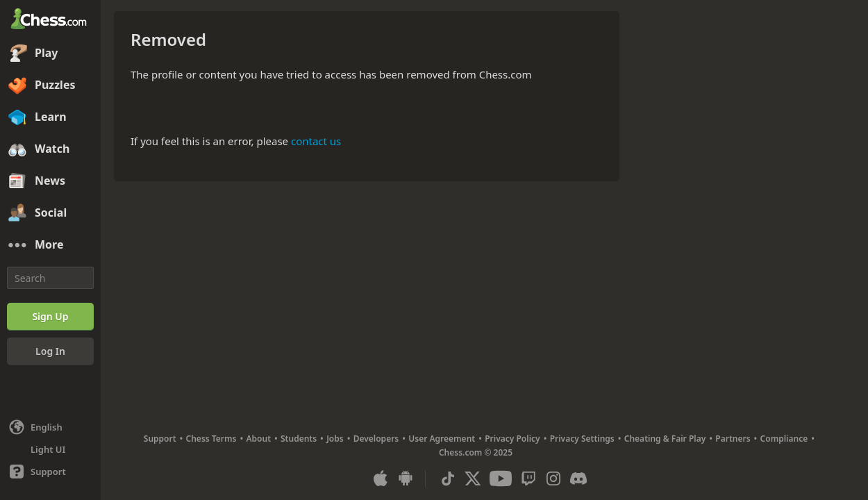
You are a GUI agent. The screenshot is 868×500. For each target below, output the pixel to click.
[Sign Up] (50, 317)
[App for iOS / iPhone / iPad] (381, 478)
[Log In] (50, 351)
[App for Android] (406, 478)
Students (299, 439)
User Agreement (442, 439)
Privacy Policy (512, 439)
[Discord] (578, 478)
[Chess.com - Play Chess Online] (50, 20)
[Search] (50, 278)
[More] (50, 245)
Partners (733, 439)
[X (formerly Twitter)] (473, 478)
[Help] (50, 472)
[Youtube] (501, 478)
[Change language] (50, 427)
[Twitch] (528, 478)
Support (160, 439)
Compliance (784, 439)
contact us (316, 141)
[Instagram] (553, 478)
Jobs (335, 439)
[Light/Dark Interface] (50, 449)
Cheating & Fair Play (665, 439)
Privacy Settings (582, 439)
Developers (376, 439)
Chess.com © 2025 (476, 452)
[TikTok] (448, 478)
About (259, 439)
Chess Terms (211, 439)
